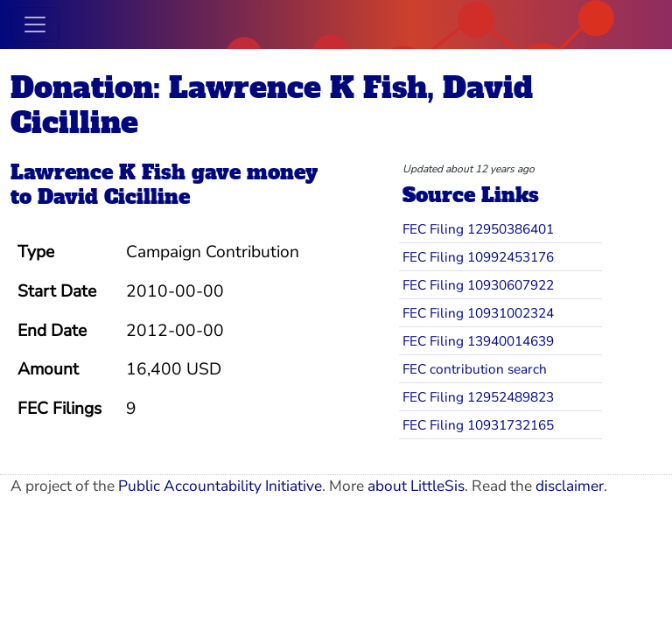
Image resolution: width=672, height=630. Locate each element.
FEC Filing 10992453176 (478, 257)
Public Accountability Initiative (220, 486)
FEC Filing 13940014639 (478, 341)
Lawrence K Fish (98, 172)
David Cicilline (114, 197)
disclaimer (570, 486)
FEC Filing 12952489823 (478, 397)
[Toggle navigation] (35, 24)
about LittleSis (416, 486)
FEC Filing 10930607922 (478, 285)
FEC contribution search (475, 369)
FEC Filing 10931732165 (478, 425)
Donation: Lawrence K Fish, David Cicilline (272, 105)
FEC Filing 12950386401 (478, 229)
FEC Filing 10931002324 (478, 313)
